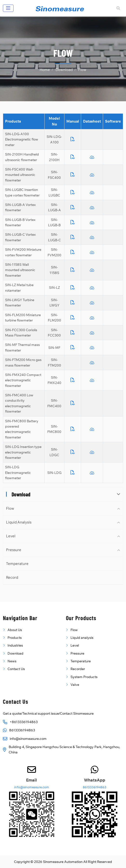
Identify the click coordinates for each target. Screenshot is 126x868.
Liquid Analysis (19, 522)
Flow (10, 508)
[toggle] (8, 8)
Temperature (17, 564)
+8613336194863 (24, 722)
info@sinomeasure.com (28, 739)
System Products (84, 677)
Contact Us (16, 669)
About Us (15, 630)
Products (15, 638)
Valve (75, 685)
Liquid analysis (82, 638)
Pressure (14, 550)
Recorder (78, 669)
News (12, 661)
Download (15, 653)
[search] (118, 8)
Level (11, 536)
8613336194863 (22, 730)
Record (12, 577)
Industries (15, 645)
